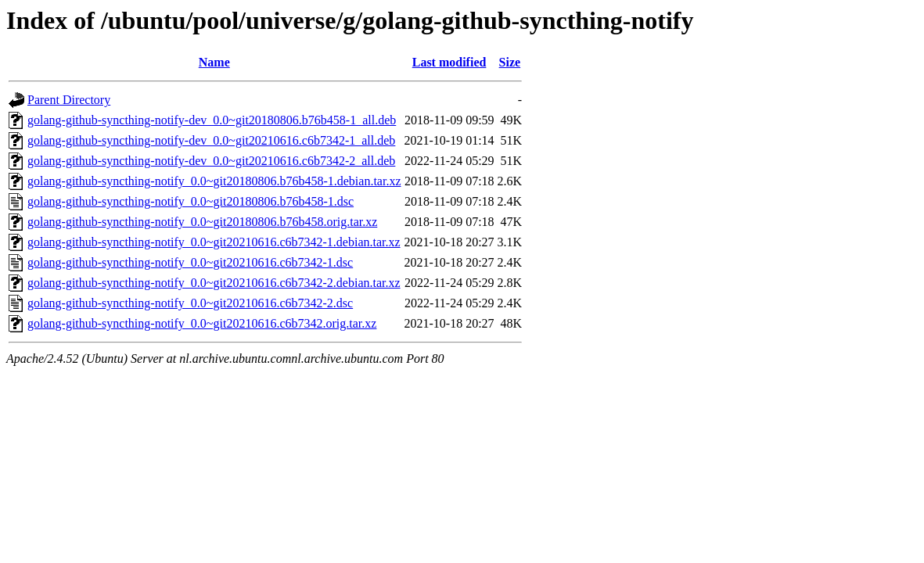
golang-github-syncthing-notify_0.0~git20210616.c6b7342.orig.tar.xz (202, 323)
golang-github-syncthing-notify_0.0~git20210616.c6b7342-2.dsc (190, 303)
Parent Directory (69, 100)
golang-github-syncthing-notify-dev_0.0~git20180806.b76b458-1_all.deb (212, 120)
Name (214, 62)
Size (510, 62)
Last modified (449, 62)
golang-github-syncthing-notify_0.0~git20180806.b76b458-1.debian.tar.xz (214, 181)
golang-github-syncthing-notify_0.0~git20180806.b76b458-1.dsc (191, 201)
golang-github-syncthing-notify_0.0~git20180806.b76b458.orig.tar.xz (202, 222)
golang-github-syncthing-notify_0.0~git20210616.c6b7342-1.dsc (190, 262)
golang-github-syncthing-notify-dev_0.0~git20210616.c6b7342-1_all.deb (211, 140)
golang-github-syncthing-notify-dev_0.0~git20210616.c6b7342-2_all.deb (211, 161)
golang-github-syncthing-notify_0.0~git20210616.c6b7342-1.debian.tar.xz (214, 242)
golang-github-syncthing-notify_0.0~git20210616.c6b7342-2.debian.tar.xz (214, 283)
